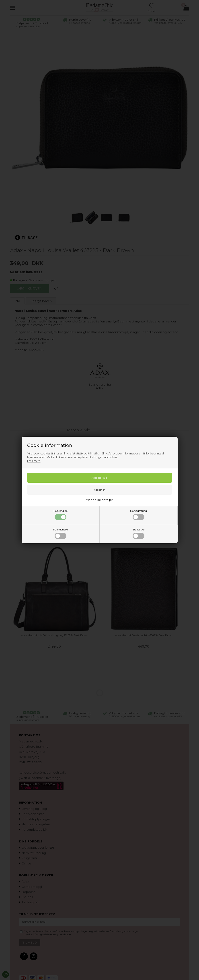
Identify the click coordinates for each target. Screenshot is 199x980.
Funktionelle (61, 534)
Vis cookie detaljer (99, 500)
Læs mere (34, 461)
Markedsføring (138, 515)
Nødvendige (61, 515)
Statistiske (138, 534)
